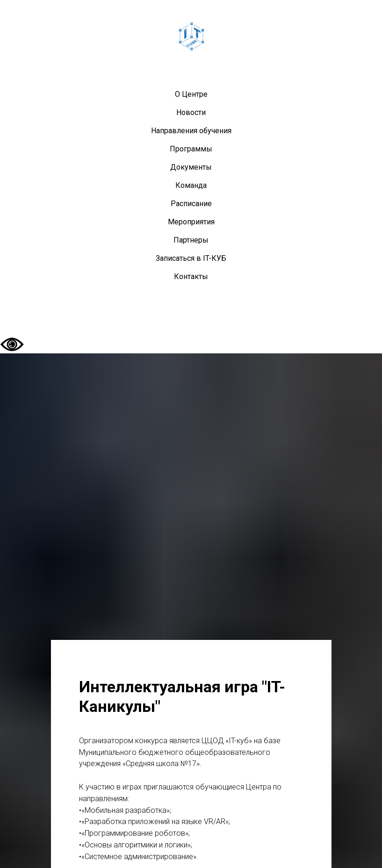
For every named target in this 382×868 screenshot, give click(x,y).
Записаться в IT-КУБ (191, 258)
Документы (191, 167)
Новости (191, 112)
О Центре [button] (191, 94)
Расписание (191, 204)
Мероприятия (191, 222)
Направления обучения (191, 131)
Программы (191, 149)
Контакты (191, 276)
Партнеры (191, 240)
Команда (191, 185)
